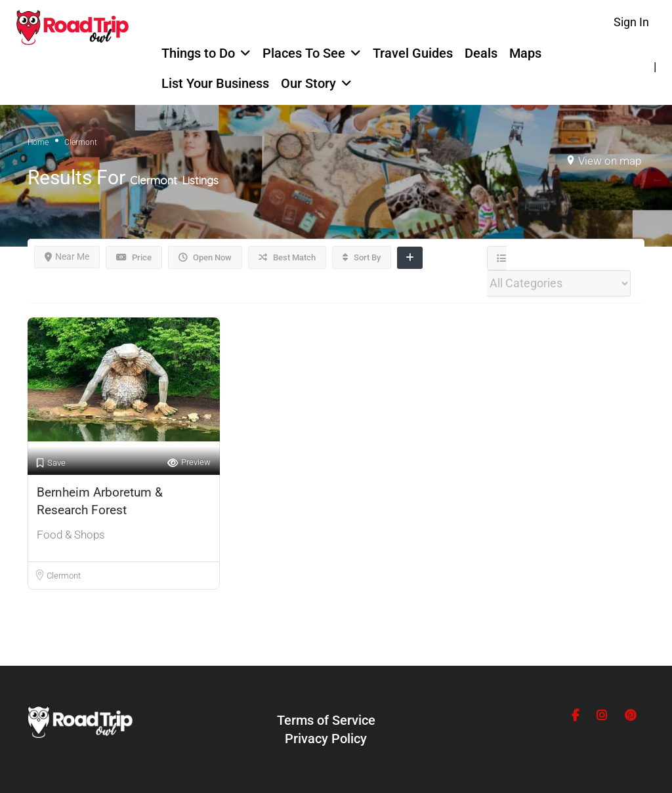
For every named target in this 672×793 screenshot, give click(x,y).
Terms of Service (326, 720)
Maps (525, 53)
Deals (481, 53)
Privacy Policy (326, 739)
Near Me (67, 256)
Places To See (304, 53)
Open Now (205, 257)
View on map (610, 161)
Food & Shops (71, 535)
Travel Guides (413, 53)
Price (134, 257)
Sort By (362, 257)
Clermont (64, 576)
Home (38, 142)
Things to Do (198, 53)
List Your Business (215, 83)
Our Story (308, 83)
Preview (189, 463)
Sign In (631, 22)
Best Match (287, 257)
